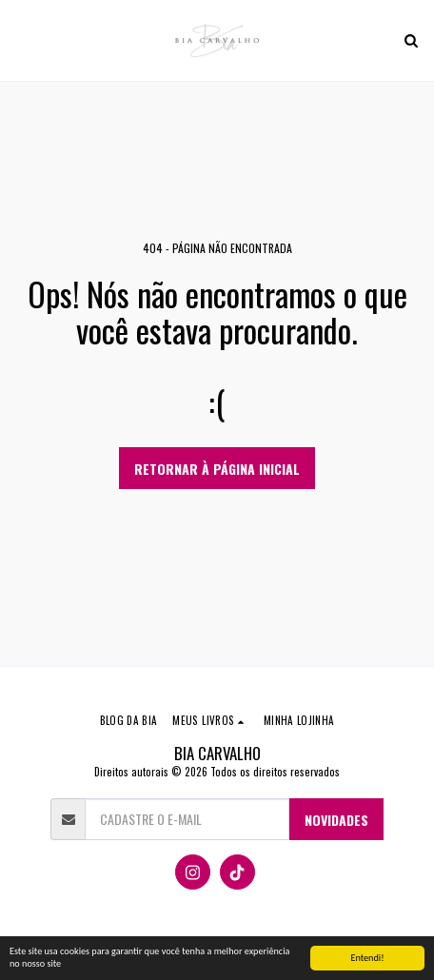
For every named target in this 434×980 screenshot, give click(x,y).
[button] (21, 40)
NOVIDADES (336, 820)
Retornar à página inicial (217, 469)
